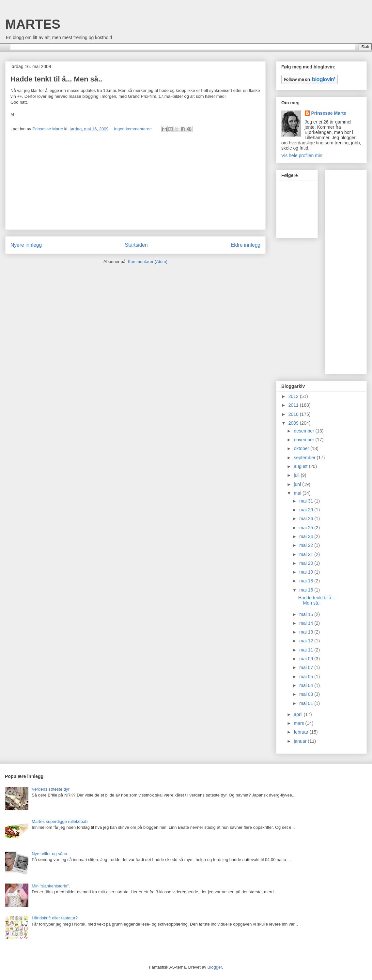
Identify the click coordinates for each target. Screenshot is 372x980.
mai (298, 493)
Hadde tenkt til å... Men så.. (56, 79)
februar (302, 732)
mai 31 (307, 501)
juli (297, 475)
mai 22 (307, 545)
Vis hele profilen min (302, 155)
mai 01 (307, 703)
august (301, 466)
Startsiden (136, 245)
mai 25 (307, 528)
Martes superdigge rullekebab (60, 821)
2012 (294, 396)
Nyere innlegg (26, 245)
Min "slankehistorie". (51, 886)
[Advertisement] (135, 184)
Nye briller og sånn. (50, 854)
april (299, 714)
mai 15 (307, 614)
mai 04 (307, 685)
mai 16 (307, 590)
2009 (294, 423)
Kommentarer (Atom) (148, 262)
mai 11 (307, 650)
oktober (302, 448)
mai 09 (307, 659)
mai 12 (307, 641)
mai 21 (307, 554)
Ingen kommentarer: (133, 129)
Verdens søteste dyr (51, 789)
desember (304, 431)
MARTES (33, 24)
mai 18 (307, 581)
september (305, 458)
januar (301, 741)
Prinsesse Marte (329, 113)
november (304, 440)
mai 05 (307, 677)
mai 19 (307, 572)
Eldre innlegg (246, 245)
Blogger (215, 967)
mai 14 (307, 623)
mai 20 (307, 563)
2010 (294, 414)
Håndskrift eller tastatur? (55, 918)
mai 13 (307, 632)
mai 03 (307, 694)
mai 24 (307, 536)
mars (299, 723)
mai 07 (307, 667)
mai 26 (307, 519)
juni (298, 484)
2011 (294, 405)
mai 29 (307, 510)
